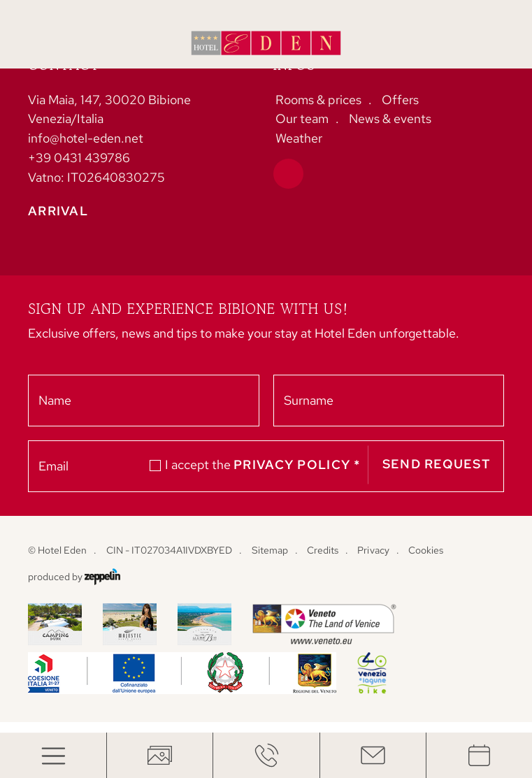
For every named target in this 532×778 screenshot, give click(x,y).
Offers (400, 100)
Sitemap (270, 550)
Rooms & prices (318, 100)
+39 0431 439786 (79, 158)
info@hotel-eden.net (86, 138)
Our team (302, 118)
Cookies (426, 550)
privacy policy (297, 465)
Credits (323, 550)
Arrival (58, 211)
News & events (390, 118)
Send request (436, 464)
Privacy (373, 550)
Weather (299, 138)
